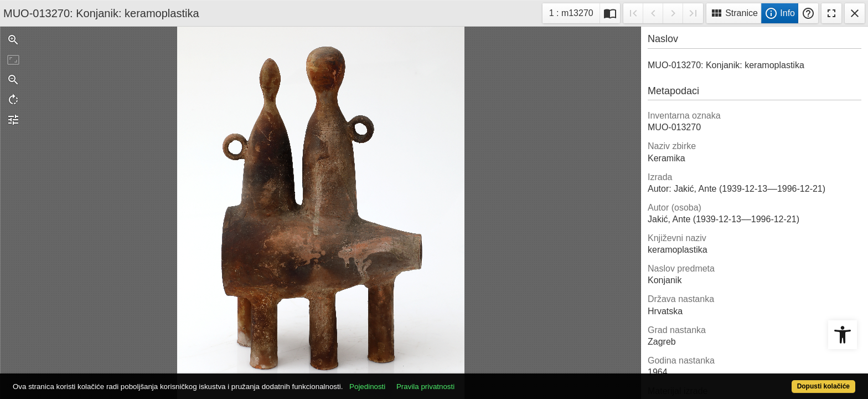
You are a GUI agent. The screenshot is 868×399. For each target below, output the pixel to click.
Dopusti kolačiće (777, 380)
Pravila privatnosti (469, 380)
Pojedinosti (410, 380)
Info (780, 13)
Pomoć (808, 13)
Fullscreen (831, 13)
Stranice (734, 13)
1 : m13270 (574, 12)
